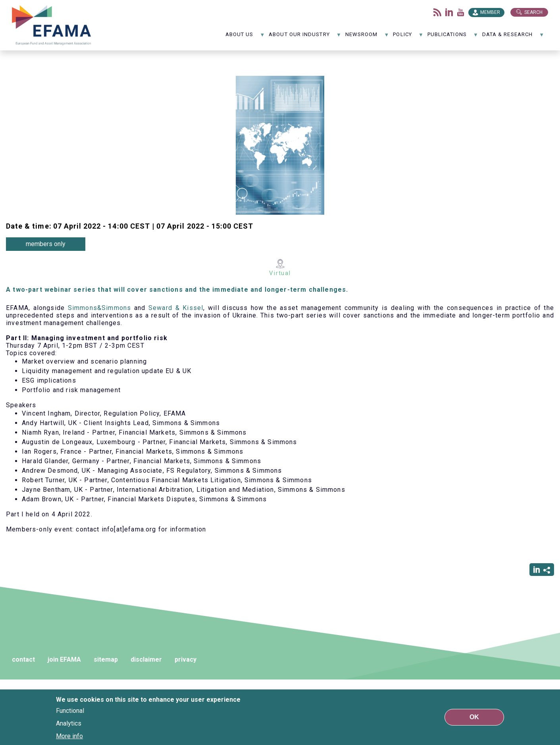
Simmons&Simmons (100, 308)
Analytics (69, 723)
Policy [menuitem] (408, 37)
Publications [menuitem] (453, 37)
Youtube (461, 12)
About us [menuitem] (245, 37)
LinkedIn (449, 12)
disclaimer (146, 659)
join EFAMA (64, 659)
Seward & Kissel (176, 308)
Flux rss (437, 12)
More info (69, 736)
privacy (186, 659)
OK (474, 717)
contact (23, 659)
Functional (70, 711)
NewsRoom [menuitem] (367, 37)
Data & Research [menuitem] (513, 37)
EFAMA (52, 25)
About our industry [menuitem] (305, 37)
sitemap (106, 659)
